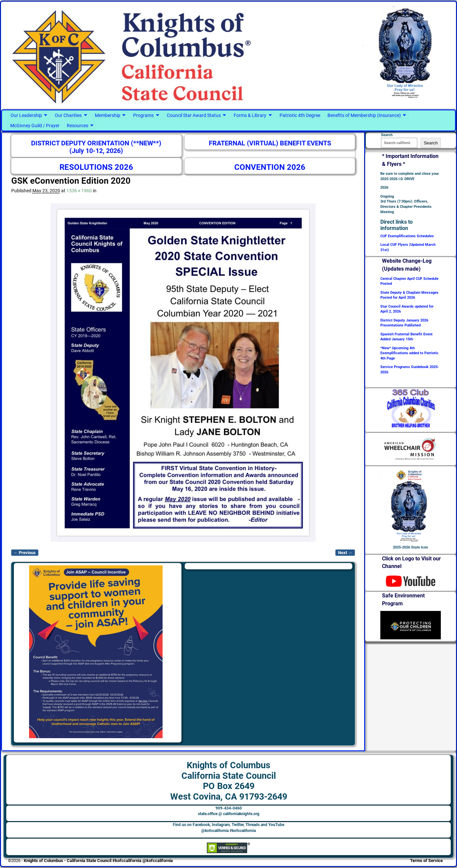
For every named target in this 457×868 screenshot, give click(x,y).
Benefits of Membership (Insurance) (364, 115)
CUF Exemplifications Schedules (407, 236)
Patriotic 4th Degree (300, 115)
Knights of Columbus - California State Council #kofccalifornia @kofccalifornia (98, 861)
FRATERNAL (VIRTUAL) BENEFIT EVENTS (270, 143)
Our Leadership (26, 115)
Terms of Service (426, 861)
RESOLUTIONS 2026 (96, 167)
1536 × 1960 (79, 191)
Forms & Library (250, 115)
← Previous (25, 553)
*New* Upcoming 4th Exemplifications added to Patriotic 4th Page (409, 353)
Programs (143, 115)
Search (431, 143)
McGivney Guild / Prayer (35, 126)
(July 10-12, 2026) (96, 151)
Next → (345, 553)
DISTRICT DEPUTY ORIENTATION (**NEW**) (96, 143)
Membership (108, 115)
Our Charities (68, 115)
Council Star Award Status (194, 115)
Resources (77, 126)
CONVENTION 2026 (270, 167)
